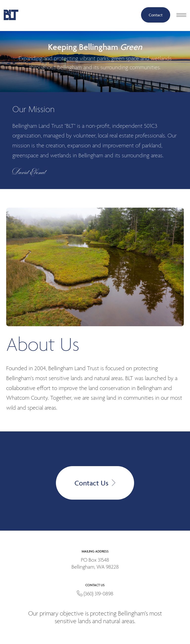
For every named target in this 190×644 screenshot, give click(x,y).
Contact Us (95, 483)
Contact (156, 15)
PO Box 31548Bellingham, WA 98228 (95, 564)
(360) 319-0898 (95, 594)
